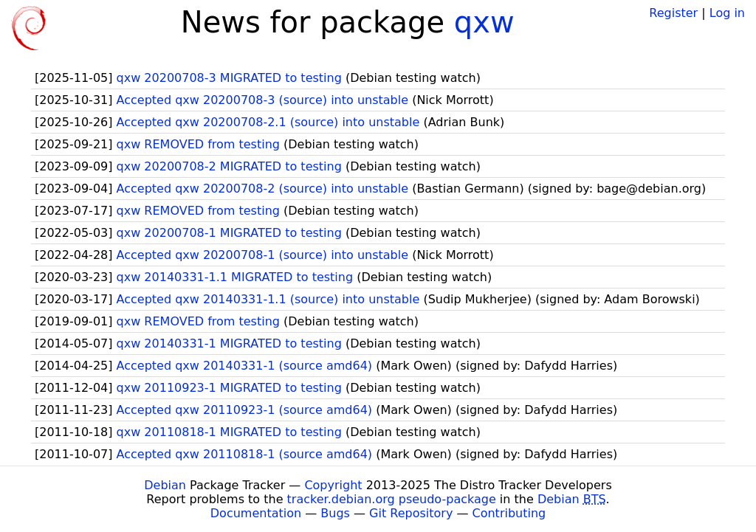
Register (673, 13)
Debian (165, 485)
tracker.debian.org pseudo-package (392, 499)
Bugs (335, 513)
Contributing (509, 513)
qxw (484, 22)
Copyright (333, 485)
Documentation (256, 513)
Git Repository (411, 513)
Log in (727, 13)
